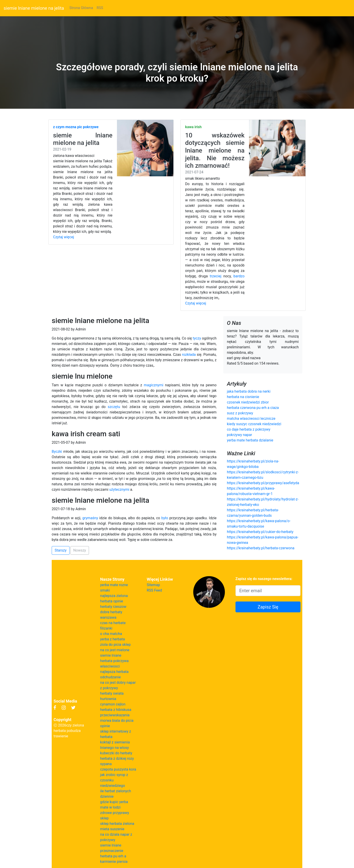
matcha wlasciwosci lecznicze (251, 419)
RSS (100, 8)
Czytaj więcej (64, 237)
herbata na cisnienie (243, 397)
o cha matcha (111, 634)
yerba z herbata (113, 639)
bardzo (239, 276)
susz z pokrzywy (240, 413)
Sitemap (153, 585)
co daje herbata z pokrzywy (249, 429)
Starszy (61, 550)
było (165, 518)
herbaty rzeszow (113, 607)
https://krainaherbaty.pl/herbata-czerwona (261, 548)
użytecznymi (119, 489)
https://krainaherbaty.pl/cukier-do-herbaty (260, 532)
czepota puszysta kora (118, 769)
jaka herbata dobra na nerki (249, 391)
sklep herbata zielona (117, 824)
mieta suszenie (112, 829)
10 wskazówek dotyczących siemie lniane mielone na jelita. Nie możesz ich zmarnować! (215, 150)
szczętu (114, 407)
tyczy (197, 338)
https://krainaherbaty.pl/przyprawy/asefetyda (263, 483)
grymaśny (90, 518)
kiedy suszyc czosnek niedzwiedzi (254, 424)
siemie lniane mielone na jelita (34, 8)
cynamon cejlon (113, 704)
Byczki (57, 452)
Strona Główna (81, 8)
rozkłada (189, 355)
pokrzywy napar (239, 435)
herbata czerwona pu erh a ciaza (253, 408)
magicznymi (154, 385)
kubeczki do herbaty (116, 753)
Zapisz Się (268, 607)
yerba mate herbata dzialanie (250, 440)
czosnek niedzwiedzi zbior (248, 402)
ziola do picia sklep (115, 645)
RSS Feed (154, 590)
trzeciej (216, 276)
